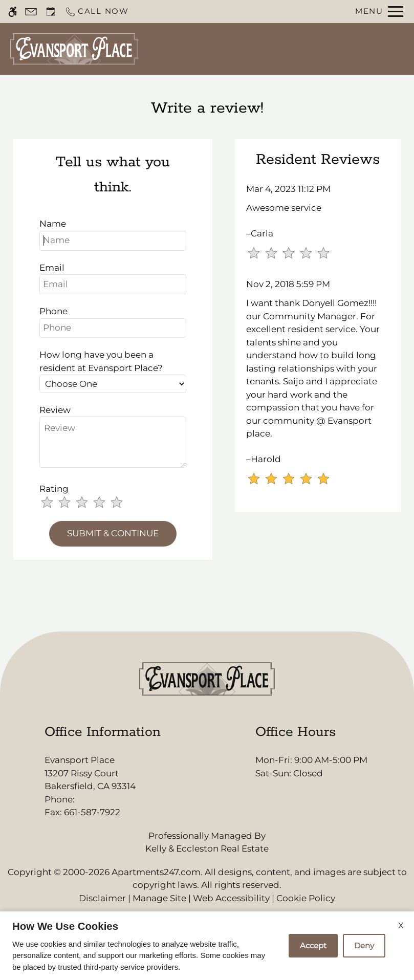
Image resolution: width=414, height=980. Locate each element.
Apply (306, 48)
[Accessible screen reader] (13, 12)
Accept (313, 945)
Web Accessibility (231, 898)
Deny (364, 945)
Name (53, 224)
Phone (53, 311)
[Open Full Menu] (379, 12)
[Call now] (97, 12)
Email (52, 268)
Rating (54, 489)
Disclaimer (102, 898)
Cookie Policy (306, 898)
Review (55, 410)
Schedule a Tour (247, 48)
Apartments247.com (156, 872)
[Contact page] (31, 12)
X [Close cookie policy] (401, 925)
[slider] (88, 503)
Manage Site (159, 898)
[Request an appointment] (51, 12)
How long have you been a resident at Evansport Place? (101, 361)
